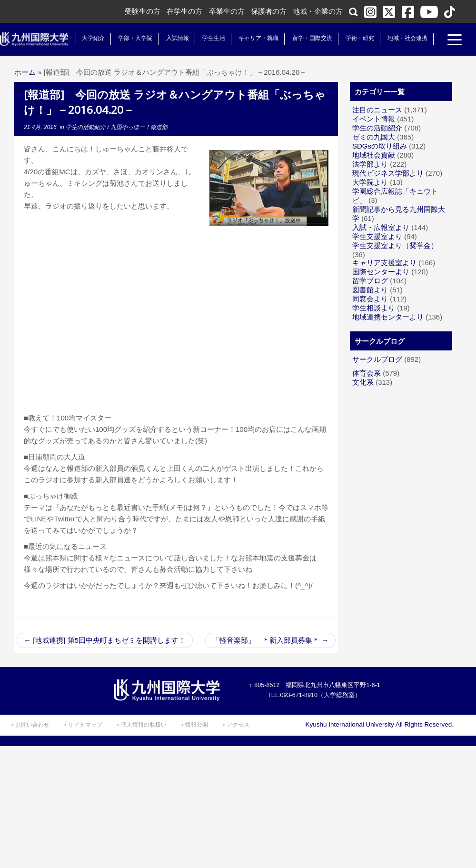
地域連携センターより (388, 317)
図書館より (370, 290)
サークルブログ (377, 359)
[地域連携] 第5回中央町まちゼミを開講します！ (105, 640)
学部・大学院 (133, 38)
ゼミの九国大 (374, 137)
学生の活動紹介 (86, 127)
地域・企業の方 (318, 11)
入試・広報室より (381, 227)
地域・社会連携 (406, 38)
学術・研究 (358, 38)
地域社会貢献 (374, 155)
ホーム (25, 72)
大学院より (370, 182)
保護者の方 (269, 11)
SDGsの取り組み (380, 146)
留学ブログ (370, 281)
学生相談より (374, 308)
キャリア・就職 (257, 38)
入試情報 (176, 38)
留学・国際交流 (310, 38)
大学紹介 (91, 38)
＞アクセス (235, 725)
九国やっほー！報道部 (139, 127)
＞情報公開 (194, 725)
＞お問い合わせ (30, 725)
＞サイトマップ (82, 725)
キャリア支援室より (384, 263)
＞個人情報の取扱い (141, 725)
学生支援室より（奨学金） (395, 245)
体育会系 (367, 373)
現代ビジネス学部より (388, 173)
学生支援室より (377, 236)
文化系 (363, 382)
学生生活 (212, 38)
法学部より (370, 164)
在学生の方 (184, 11)
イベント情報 (374, 119)
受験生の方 (143, 11)
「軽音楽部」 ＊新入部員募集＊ (270, 640)
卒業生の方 (227, 11)
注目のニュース (377, 110)
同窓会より (370, 299)
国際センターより (381, 272)
